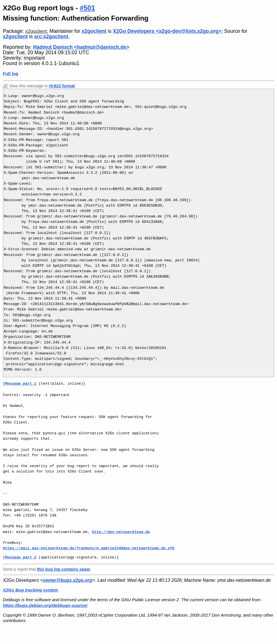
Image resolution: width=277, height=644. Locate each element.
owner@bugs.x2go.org (68, 580)
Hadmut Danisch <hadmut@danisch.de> (81, 47)
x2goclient (36, 31)
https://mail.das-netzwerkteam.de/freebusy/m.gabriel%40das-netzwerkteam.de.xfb (89, 548)
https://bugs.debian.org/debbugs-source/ (45, 605)
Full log (11, 73)
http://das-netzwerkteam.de (121, 532)
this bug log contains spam (63, 569)
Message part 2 (21, 557)
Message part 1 (21, 383)
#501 (87, 8)
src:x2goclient (51, 37)
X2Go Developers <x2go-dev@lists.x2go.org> (167, 31)
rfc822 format (62, 86)
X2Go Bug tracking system (30, 590)
